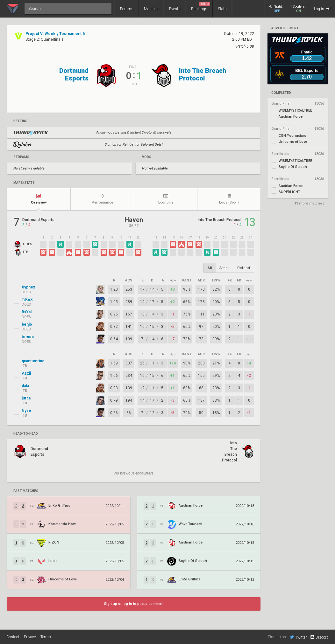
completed (281, 93)
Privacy (30, 637)
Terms (46, 637)
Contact (13, 637)
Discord (319, 637)
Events (175, 9)
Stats (222, 9)
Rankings (201, 7)
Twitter (298, 637)
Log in (322, 9)
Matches (151, 9)
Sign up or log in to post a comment (134, 604)
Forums (127, 9)
